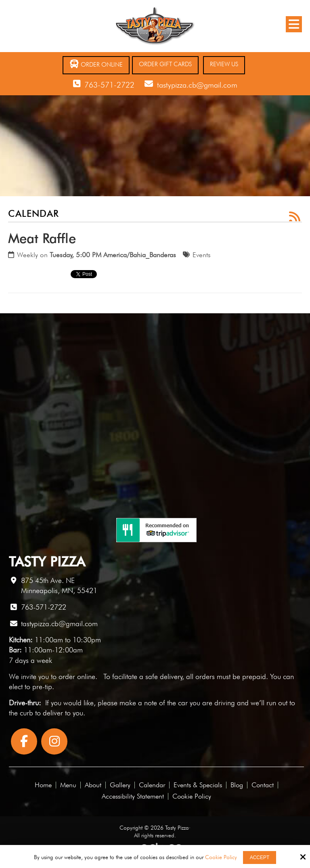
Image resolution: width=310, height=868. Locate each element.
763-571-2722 (109, 85)
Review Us (224, 64)
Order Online (96, 64)
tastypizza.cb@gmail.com (197, 85)
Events (202, 255)
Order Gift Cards (165, 64)
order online (77, 676)
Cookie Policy (221, 857)
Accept (260, 858)
